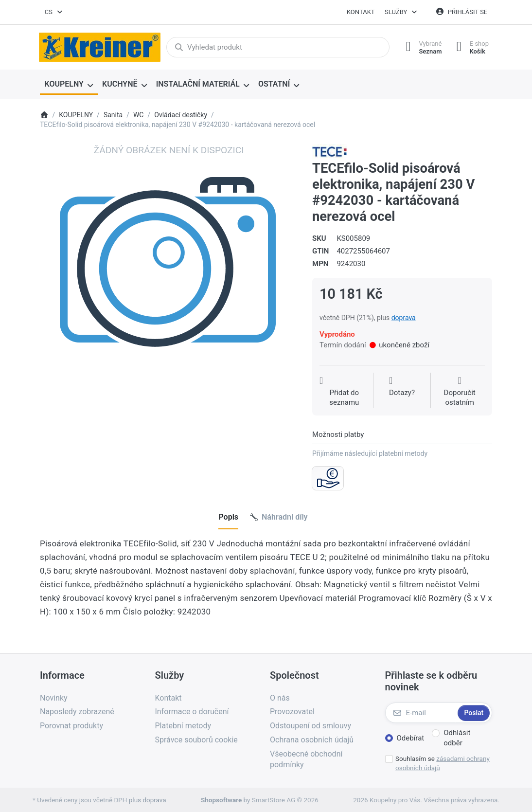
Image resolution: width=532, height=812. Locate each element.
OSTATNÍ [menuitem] (274, 84)
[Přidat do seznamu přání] (344, 391)
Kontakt (361, 12)
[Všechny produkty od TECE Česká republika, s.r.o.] (329, 151)
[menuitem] (69, 85)
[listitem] (169, 273)
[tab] (228, 518)
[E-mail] (421, 713)
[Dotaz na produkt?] (402, 391)
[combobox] (54, 12)
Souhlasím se (443, 763)
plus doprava (148, 800)
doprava (404, 318)
